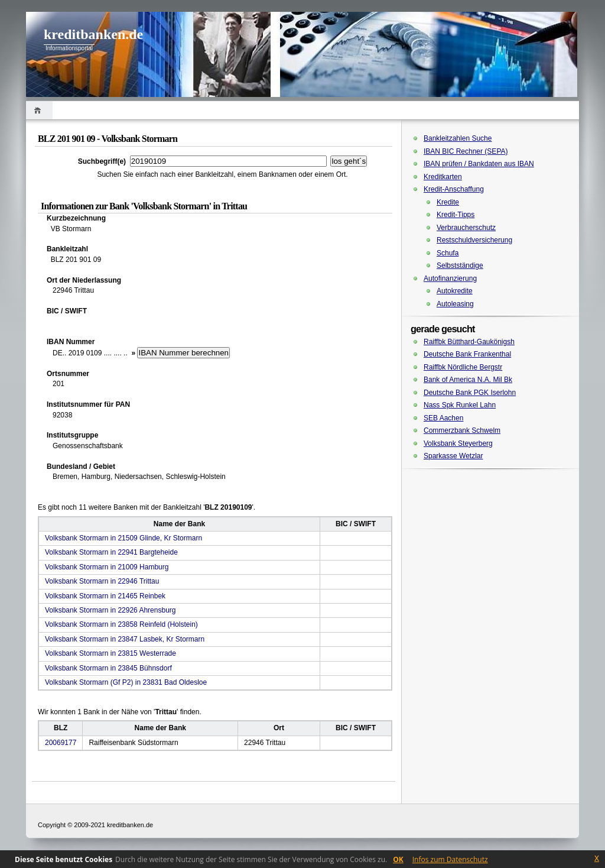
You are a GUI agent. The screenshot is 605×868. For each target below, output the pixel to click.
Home (39, 110)
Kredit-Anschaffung (454, 189)
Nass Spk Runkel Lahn (460, 405)
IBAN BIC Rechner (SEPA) (466, 151)
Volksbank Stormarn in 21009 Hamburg (107, 567)
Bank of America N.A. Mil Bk (468, 380)
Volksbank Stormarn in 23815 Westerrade (110, 653)
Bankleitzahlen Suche (458, 138)
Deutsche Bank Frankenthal (467, 354)
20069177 (61, 743)
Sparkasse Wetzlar (453, 456)
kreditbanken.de (93, 34)
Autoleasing (455, 304)
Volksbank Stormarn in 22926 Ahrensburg (110, 610)
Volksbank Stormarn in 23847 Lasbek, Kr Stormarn (125, 639)
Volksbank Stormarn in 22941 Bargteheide (111, 552)
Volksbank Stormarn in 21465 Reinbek (105, 596)
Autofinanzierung (450, 278)
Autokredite (455, 291)
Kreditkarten (443, 177)
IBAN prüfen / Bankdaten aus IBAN (479, 164)
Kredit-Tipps (456, 215)
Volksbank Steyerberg (458, 443)
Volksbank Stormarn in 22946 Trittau (102, 581)
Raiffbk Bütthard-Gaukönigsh (469, 342)
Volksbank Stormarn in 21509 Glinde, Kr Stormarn (123, 538)
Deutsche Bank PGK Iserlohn (470, 393)
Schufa (448, 253)
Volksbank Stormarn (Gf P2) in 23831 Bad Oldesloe (126, 682)
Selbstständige (460, 265)
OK (398, 859)
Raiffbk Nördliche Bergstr (463, 367)
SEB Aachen (443, 418)
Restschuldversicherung (474, 240)
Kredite (448, 202)
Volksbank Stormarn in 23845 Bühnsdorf (108, 668)
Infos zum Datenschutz (450, 859)
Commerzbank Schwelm (462, 430)
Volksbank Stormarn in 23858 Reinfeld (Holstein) (121, 624)
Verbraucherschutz (466, 228)
